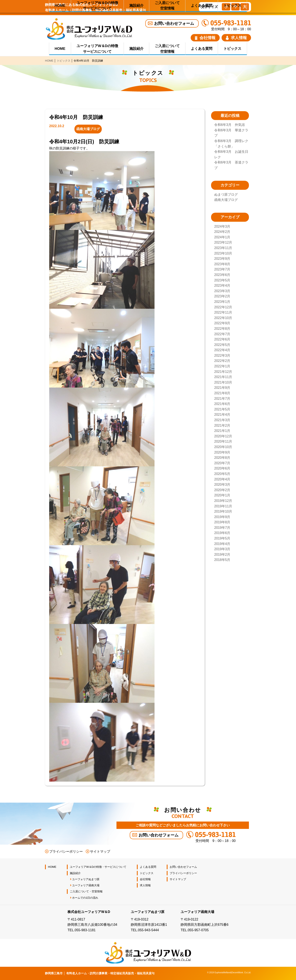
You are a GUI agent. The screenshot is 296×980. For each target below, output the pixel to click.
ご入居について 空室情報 (167, 49)
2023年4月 (222, 286)
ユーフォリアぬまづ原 (86, 879)
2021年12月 (223, 372)
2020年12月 (223, 436)
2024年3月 (222, 226)
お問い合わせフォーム (174, 23)
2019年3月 (222, 549)
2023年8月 (222, 264)
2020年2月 (222, 490)
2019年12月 (223, 501)
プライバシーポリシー (66, 851)
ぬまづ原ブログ (226, 195)
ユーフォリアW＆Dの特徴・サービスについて (98, 867)
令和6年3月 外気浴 (230, 125)
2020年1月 (222, 495)
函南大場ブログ (226, 200)
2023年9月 (222, 259)
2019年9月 (222, 517)
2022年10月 (223, 318)
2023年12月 (223, 242)
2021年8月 (222, 393)
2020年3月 (222, 485)
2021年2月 (222, 425)
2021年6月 (222, 404)
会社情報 (205, 38)
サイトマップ (100, 851)
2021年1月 (222, 431)
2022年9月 (222, 323)
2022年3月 (222, 355)
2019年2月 (222, 555)
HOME (60, 49)
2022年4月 (222, 350)
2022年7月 (222, 334)
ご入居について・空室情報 (86, 891)
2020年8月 (222, 458)
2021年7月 (222, 399)
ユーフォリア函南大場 (86, 885)
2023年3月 (222, 291)
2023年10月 (223, 253)
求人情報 (236, 38)
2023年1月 (222, 302)
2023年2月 (222, 296)
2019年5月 (222, 538)
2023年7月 (222, 269)
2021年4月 (222, 415)
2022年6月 (222, 339)
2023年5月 (222, 280)
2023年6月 (222, 275)
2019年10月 (223, 511)
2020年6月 (222, 468)
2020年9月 (222, 452)
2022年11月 (223, 312)
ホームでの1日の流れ (85, 898)
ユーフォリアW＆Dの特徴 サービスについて (97, 49)
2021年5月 (222, 409)
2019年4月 (222, 544)
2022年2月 (222, 361)
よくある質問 (202, 49)
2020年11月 (223, 441)
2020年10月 (223, 447)
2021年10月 (223, 382)
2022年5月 (222, 345)
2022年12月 (223, 307)
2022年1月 (222, 366)
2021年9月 (222, 388)
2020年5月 (222, 474)
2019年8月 (222, 522)
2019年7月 (222, 528)
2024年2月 (222, 232)
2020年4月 (222, 479)
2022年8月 (222, 329)
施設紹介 (136, 49)
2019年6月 (222, 533)
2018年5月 (222, 560)
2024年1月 (222, 237)
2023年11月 (223, 248)
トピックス (232, 49)
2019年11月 (223, 506)
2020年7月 (222, 463)
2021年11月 (223, 377)
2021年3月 (222, 420)
